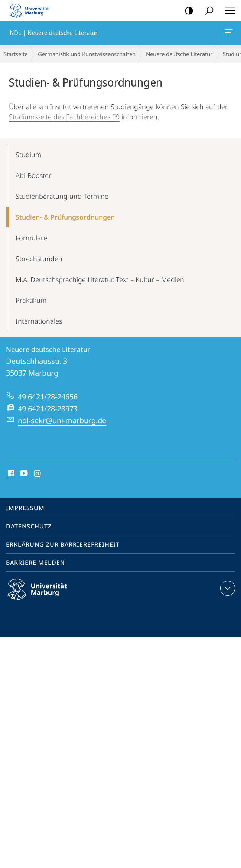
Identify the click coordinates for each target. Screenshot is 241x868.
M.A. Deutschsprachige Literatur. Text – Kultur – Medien (100, 279)
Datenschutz (29, 526)
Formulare (31, 238)
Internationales (39, 321)
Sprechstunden (39, 259)
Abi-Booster (33, 175)
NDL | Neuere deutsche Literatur (228, 34)
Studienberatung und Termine (62, 196)
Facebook (11, 474)
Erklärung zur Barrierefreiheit (63, 544)
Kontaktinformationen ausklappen (227, 588)
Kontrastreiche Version (187, 11)
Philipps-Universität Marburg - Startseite (32, 10)
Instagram (38, 474)
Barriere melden (35, 563)
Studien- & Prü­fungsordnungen (65, 217)
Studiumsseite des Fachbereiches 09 (64, 117)
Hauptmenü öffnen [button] (228, 10)
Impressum (25, 508)
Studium (28, 155)
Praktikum (31, 300)
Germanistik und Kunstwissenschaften (87, 54)
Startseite (16, 54)
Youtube (23, 474)
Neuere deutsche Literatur (179, 54)
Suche (207, 11)
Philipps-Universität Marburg (44, 595)
